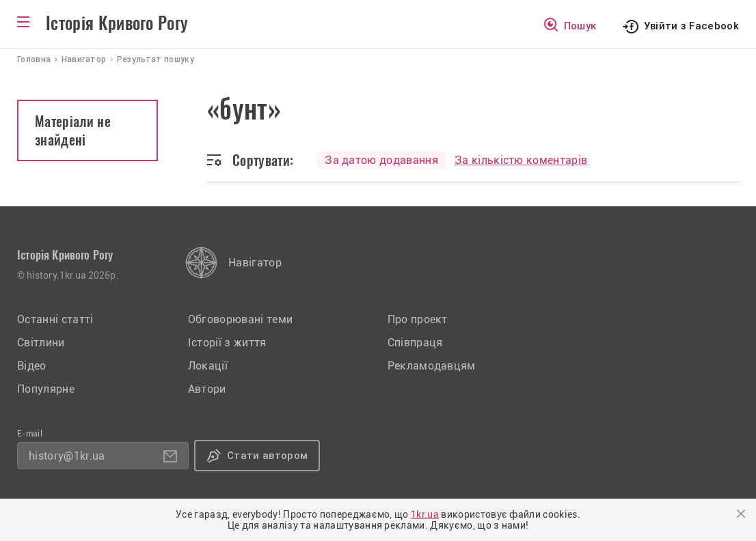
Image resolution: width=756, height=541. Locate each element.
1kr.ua (425, 514)
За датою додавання (381, 160)
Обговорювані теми (240, 319)
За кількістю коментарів (521, 160)
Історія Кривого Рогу (117, 23)
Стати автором (267, 456)
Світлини (41, 343)
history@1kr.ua (67, 456)
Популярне (46, 389)
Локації (208, 366)
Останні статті (55, 319)
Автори (207, 389)
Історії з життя (227, 343)
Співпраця (415, 343)
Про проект (418, 319)
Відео (32, 366)
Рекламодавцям (432, 366)
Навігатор (255, 263)
